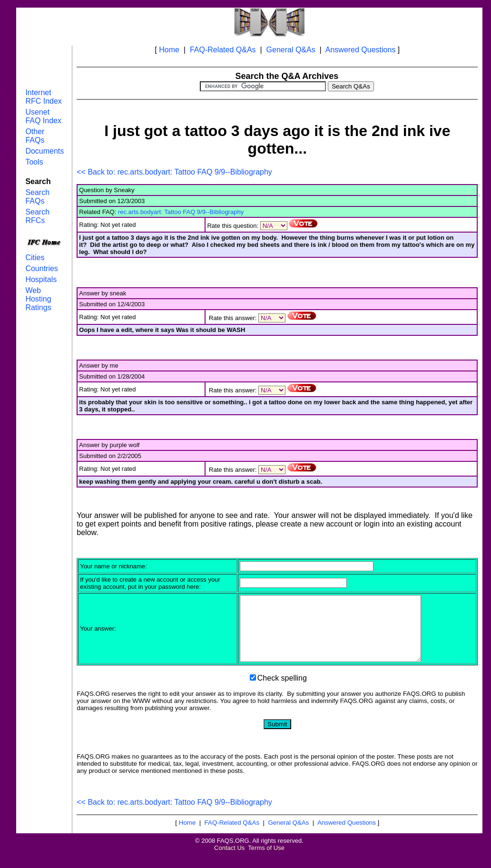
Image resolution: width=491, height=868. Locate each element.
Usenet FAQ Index (43, 116)
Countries (41, 268)
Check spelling (282, 691)
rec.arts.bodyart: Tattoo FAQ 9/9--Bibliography (181, 212)
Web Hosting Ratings (38, 299)
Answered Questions (361, 50)
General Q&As (291, 50)
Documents (44, 151)
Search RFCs (37, 216)
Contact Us (229, 861)
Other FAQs (35, 136)
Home (169, 50)
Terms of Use (266, 861)
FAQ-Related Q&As (223, 50)
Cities (35, 258)
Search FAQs (37, 197)
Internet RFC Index (43, 97)
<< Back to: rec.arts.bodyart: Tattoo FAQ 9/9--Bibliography (174, 172)
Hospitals (41, 279)
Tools (34, 162)
